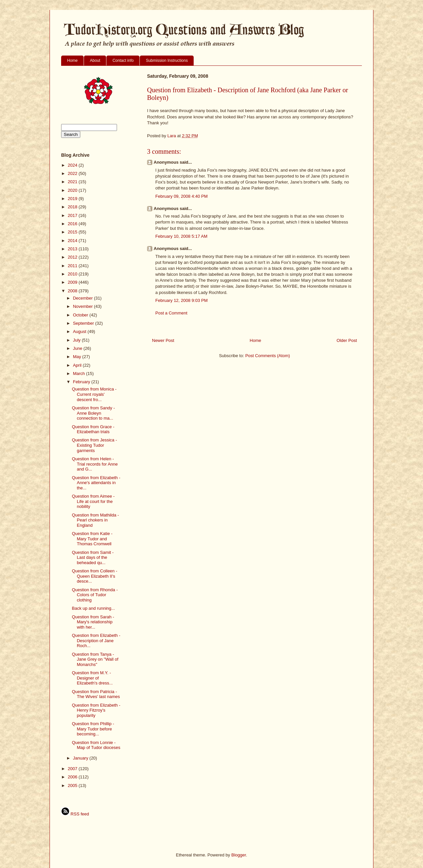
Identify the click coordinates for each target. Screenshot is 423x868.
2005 (73, 785)
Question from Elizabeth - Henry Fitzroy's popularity (96, 710)
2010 (73, 274)
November (84, 306)
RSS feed (75, 814)
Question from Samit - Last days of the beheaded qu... (93, 558)
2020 (73, 190)
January (81, 758)
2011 (73, 266)
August (80, 331)
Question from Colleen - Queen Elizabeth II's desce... (94, 576)
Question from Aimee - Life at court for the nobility (93, 501)
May (78, 357)
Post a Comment (171, 313)
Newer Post (163, 340)
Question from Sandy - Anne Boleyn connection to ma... (93, 413)
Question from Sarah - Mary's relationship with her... (93, 622)
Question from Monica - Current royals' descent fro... (94, 394)
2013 (73, 249)
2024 (73, 165)
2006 (73, 777)
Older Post (347, 340)
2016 (73, 224)
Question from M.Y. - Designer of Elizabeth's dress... (92, 678)
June (78, 348)
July (77, 340)
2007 (73, 769)
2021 (73, 182)
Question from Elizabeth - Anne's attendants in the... (96, 483)
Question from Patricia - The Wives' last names (96, 694)
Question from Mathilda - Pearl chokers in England (95, 520)
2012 (73, 257)
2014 (73, 241)
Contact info (123, 61)
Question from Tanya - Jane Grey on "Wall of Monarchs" (95, 659)
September (84, 323)
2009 (73, 282)
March (80, 373)
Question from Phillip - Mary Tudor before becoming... (93, 729)
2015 (73, 232)
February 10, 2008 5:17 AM (181, 236)
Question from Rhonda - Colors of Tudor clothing (95, 595)
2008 (73, 291)
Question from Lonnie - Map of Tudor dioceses (96, 745)
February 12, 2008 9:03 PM (181, 300)
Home (72, 61)
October (81, 315)
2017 (73, 215)
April (78, 365)
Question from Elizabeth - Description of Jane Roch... (96, 641)
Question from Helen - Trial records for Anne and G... (95, 464)
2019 (73, 199)
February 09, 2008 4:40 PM (181, 196)
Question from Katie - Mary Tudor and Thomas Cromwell (92, 539)
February (82, 382)
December (84, 298)
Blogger (239, 855)
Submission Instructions (167, 61)
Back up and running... (93, 608)
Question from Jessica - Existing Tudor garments (94, 445)
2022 (73, 173)
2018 (73, 207)
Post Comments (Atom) (268, 356)
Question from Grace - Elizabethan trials (93, 429)
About (95, 61)
